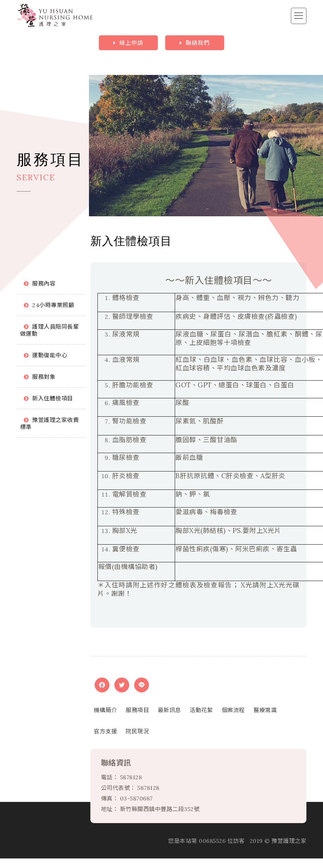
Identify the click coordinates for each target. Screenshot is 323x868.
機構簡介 (106, 710)
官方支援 (106, 731)
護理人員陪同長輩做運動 (50, 330)
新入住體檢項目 (53, 398)
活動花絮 (201, 710)
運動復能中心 (50, 355)
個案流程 (233, 710)
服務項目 (137, 710)
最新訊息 (169, 710)
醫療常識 (265, 710)
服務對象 (44, 377)
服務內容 (44, 283)
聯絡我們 (198, 43)
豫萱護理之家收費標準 (50, 423)
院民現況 (137, 731)
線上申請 (131, 43)
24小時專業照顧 (53, 305)
